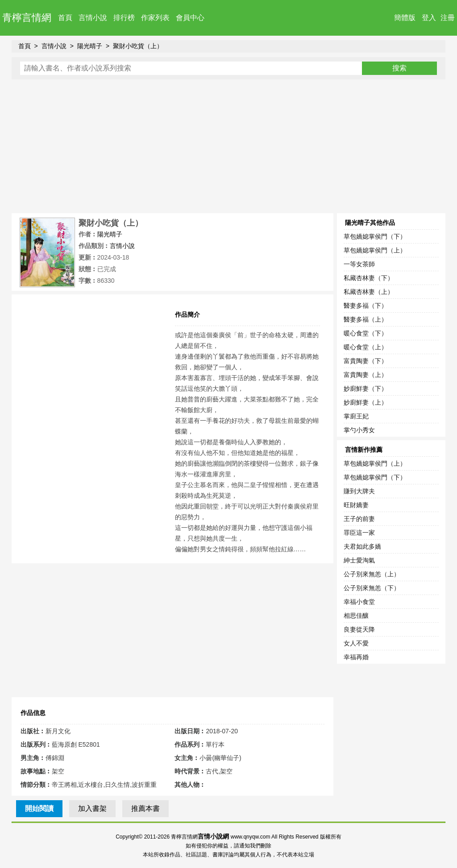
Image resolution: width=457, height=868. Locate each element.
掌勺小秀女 (359, 430)
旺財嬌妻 (356, 505)
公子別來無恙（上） (372, 574)
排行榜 (124, 18)
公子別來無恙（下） (372, 588)
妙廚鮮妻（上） (366, 402)
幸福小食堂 (359, 602)
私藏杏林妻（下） (369, 278)
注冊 (448, 18)
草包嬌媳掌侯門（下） (375, 236)
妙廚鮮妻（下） (366, 389)
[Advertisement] (229, 146)
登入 (429, 18)
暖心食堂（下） (366, 333)
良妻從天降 (359, 629)
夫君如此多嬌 (362, 546)
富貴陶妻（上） (366, 375)
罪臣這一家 (359, 533)
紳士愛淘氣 (359, 560)
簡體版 (405, 18)
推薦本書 (145, 808)
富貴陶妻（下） (366, 361)
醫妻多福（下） (366, 306)
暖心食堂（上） (366, 347)
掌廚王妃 (356, 416)
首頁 (65, 18)
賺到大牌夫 (359, 491)
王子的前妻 (359, 519)
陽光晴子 (90, 46)
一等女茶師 (359, 264)
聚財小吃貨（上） (138, 46)
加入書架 (92, 808)
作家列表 (155, 18)
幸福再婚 (356, 657)
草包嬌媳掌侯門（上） (375, 250)
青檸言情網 (27, 18)
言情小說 (93, 18)
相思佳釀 (356, 616)
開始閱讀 (39, 808)
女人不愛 (356, 643)
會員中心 (190, 18)
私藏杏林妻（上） (369, 292)
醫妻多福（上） (366, 319)
